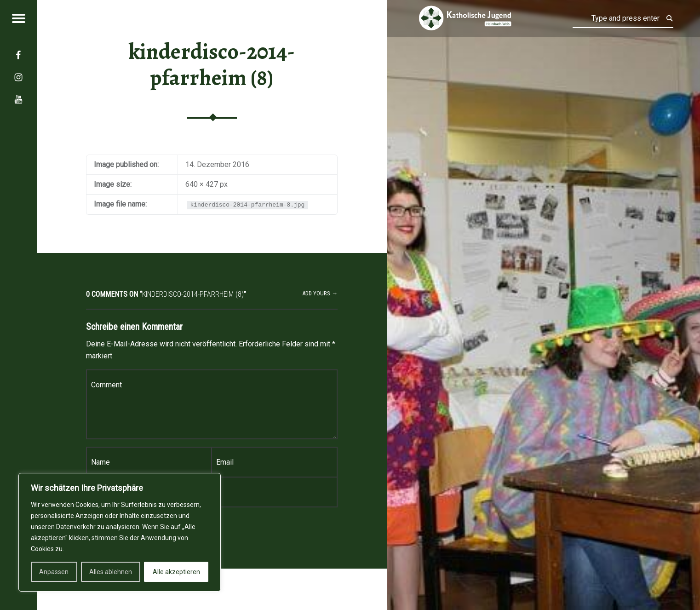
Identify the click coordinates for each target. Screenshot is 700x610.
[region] (120, 532)
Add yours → (320, 293)
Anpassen (54, 572)
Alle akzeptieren (176, 572)
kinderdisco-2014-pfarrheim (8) (212, 65)
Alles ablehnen (111, 572)
